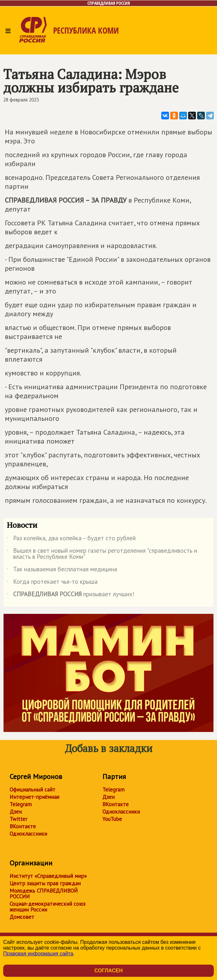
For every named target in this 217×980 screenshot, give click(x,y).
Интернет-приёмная (34, 797)
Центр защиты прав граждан (45, 883)
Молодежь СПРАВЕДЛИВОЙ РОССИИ (44, 894)
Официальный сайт (32, 790)
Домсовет (22, 917)
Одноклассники (28, 834)
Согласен (108, 971)
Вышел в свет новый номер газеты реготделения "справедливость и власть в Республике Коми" (102, 554)
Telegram (21, 804)
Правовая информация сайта (38, 954)
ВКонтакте (23, 826)
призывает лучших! (71, 595)
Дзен (16, 812)
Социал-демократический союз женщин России (48, 907)
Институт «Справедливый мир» (48, 876)
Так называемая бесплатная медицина (62, 570)
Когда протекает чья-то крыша (52, 583)
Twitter (18, 819)
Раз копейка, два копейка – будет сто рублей (71, 539)
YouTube (112, 819)
